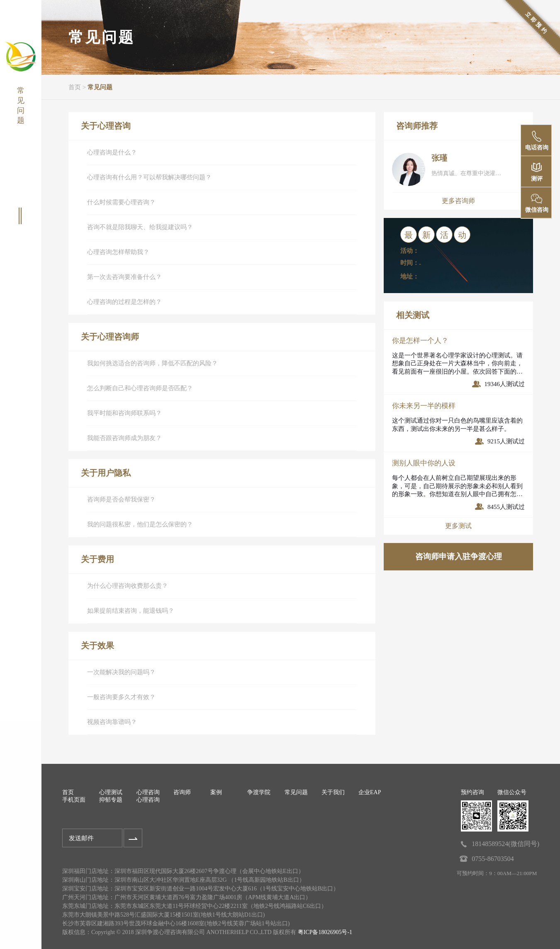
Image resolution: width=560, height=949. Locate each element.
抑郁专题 (111, 800)
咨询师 (182, 792)
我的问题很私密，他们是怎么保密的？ (140, 524)
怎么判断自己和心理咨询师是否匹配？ (140, 388)
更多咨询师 (458, 201)
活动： (410, 251)
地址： (410, 276)
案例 (216, 792)
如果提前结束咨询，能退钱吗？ (131, 611)
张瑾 (439, 158)
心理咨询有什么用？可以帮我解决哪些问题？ (149, 177)
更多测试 (458, 526)
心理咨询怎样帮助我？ (118, 252)
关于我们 (333, 792)
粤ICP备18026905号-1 (325, 932)
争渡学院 (259, 792)
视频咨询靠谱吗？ (112, 722)
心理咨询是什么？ (112, 152)
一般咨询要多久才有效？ (121, 697)
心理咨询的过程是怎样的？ (124, 302)
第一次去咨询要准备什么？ (124, 277)
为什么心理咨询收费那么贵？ (128, 586)
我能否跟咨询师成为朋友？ (124, 438)
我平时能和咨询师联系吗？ (124, 413)
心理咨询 (148, 792)
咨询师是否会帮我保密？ (121, 499)
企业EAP (370, 792)
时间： (410, 263)
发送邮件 (81, 838)
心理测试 (111, 792)
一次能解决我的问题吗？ (121, 672)
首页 (75, 87)
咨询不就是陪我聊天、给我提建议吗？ (140, 227)
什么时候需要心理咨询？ (121, 202)
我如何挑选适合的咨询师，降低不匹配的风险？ (152, 363)
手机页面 (74, 800)
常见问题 (100, 87)
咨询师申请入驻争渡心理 (459, 556)
